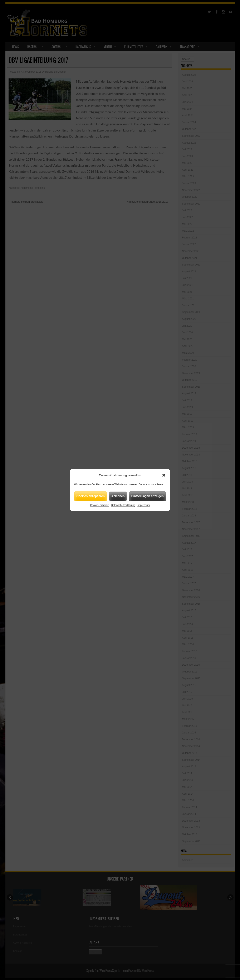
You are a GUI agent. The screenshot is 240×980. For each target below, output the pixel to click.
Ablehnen (118, 496)
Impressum (144, 505)
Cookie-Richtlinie (99, 505)
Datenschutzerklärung (123, 505)
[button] (164, 475)
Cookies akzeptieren (90, 496)
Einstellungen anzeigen (148, 496)
